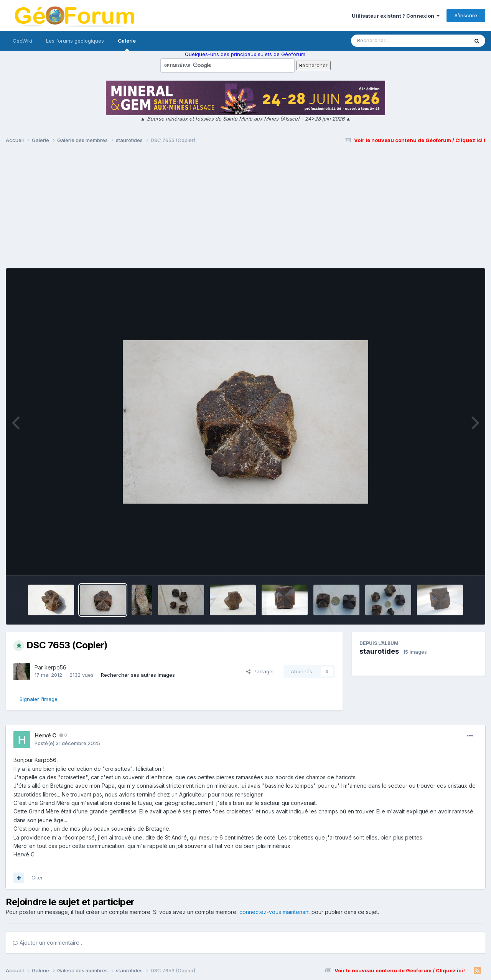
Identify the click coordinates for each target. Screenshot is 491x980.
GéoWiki (22, 41)
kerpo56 (55, 667)
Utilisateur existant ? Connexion (396, 16)
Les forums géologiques (75, 41)
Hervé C (45, 735)
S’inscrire (466, 15)
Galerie (127, 44)
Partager (260, 671)
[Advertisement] (245, 210)
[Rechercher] (388, 41)
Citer (37, 878)
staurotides (379, 651)
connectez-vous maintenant (275, 912)
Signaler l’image (39, 699)
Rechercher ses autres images (138, 675)
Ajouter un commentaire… (48, 943)
